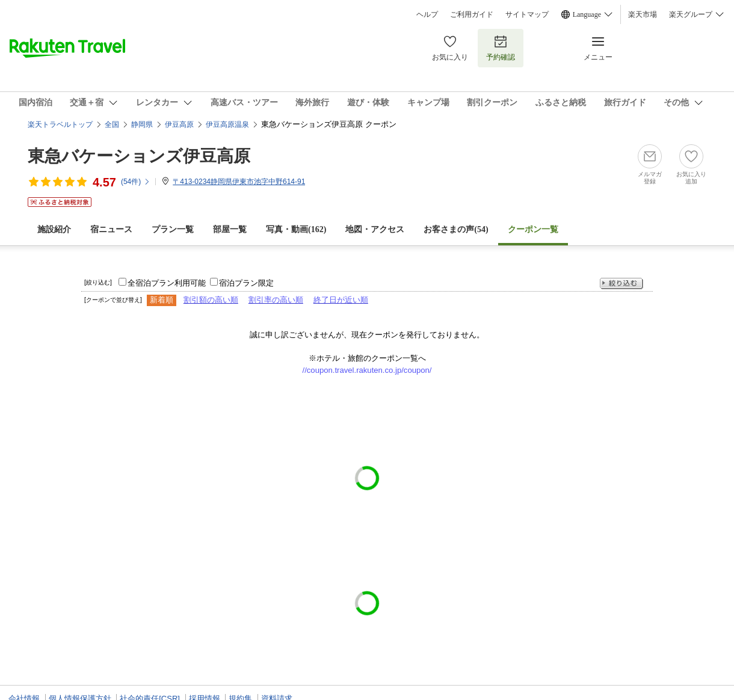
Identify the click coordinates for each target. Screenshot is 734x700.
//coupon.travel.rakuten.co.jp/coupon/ (367, 370)
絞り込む (621, 284)
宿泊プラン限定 (246, 283)
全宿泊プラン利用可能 (167, 283)
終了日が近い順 (341, 300)
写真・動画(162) (296, 229)
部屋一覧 (230, 229)
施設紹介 (54, 229)
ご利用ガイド (472, 14)
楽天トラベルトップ (60, 124)
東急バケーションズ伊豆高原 (139, 156)
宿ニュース (111, 229)
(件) (136, 182)
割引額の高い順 (211, 300)
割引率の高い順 (276, 300)
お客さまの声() (456, 229)
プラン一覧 (173, 229)
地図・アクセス (375, 229)
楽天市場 (643, 14)
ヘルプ (427, 14)
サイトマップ (527, 14)
